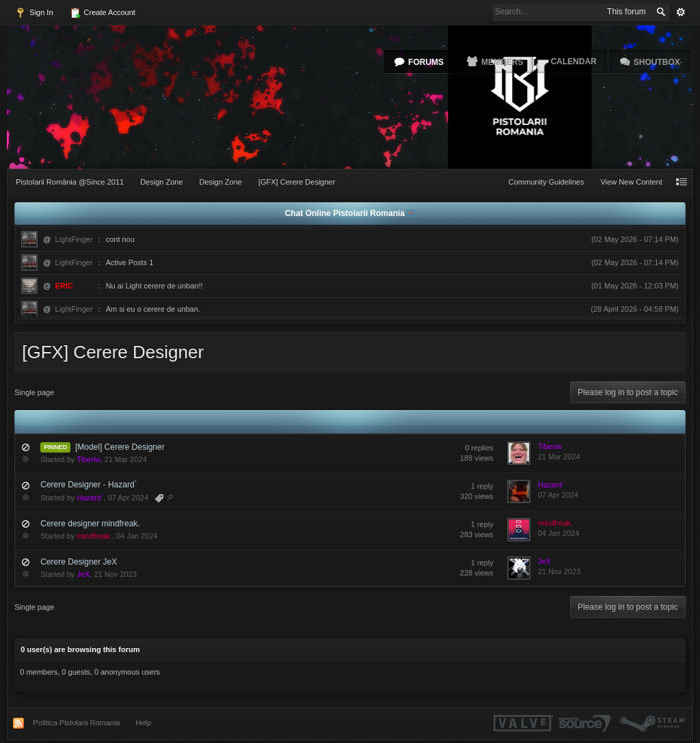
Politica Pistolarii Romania (76, 722)
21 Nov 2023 (559, 571)
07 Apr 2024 (558, 495)
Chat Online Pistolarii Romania (346, 213)
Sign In (34, 13)
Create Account (103, 13)
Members (502, 62)
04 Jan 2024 (559, 533)
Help (144, 722)
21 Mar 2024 (559, 457)
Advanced (681, 12)
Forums (426, 62)
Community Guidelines (547, 182)
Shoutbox (657, 62)
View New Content (631, 182)
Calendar (573, 62)
